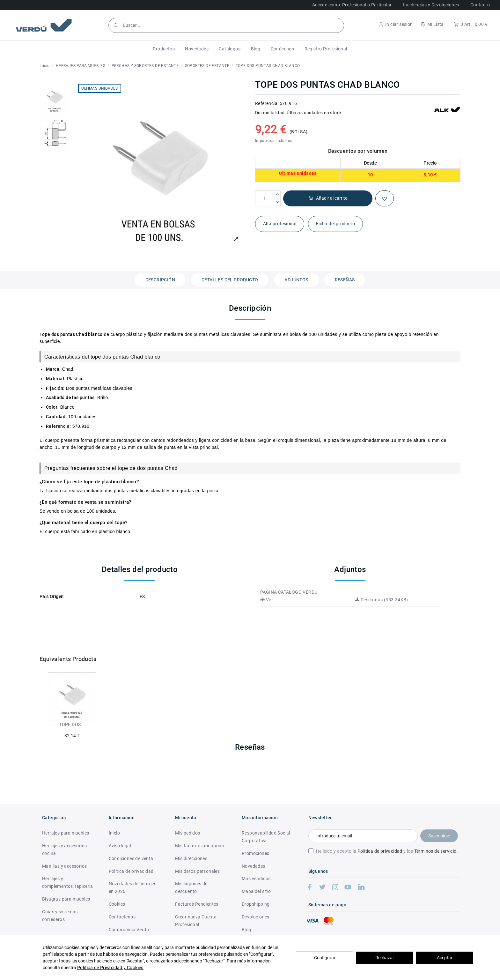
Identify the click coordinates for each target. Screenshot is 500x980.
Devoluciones (256, 917)
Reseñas (345, 280)
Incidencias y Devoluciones (431, 5)
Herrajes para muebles (66, 833)
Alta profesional (280, 224)
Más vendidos (256, 879)
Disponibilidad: (270, 113)
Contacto (480, 5)
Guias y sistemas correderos (60, 916)
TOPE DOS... (72, 724)
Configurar (325, 958)
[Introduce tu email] (363, 836)
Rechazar (385, 958)
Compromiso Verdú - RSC (130, 933)
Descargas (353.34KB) (382, 600)
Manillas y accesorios (64, 866)
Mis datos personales (197, 871)
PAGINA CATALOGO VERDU (289, 592)
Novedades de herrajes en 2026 (132, 887)
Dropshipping (256, 904)
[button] (164, 49)
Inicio (114, 833)
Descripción (160, 280)
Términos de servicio (435, 851)
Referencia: (267, 103)
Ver (267, 600)
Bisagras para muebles (66, 899)
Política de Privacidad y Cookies (110, 968)
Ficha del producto (335, 224)
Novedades (254, 866)
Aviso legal (120, 846)
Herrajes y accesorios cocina (64, 850)
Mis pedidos (187, 833)
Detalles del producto (230, 280)
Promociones (255, 853)
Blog (246, 930)
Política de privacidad (380, 851)
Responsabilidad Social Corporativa (266, 837)
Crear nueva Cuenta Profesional (196, 921)
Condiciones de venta (131, 858)
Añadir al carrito (328, 198)
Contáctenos (122, 917)
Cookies (117, 904)
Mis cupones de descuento (191, 887)
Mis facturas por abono (200, 846)
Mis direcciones (191, 858)
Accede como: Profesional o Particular (352, 5)
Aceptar (445, 958)
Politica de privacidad (131, 871)
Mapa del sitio (256, 891)
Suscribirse (439, 836)
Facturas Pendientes (197, 904)
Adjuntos (296, 280)
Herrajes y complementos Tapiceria (68, 882)
